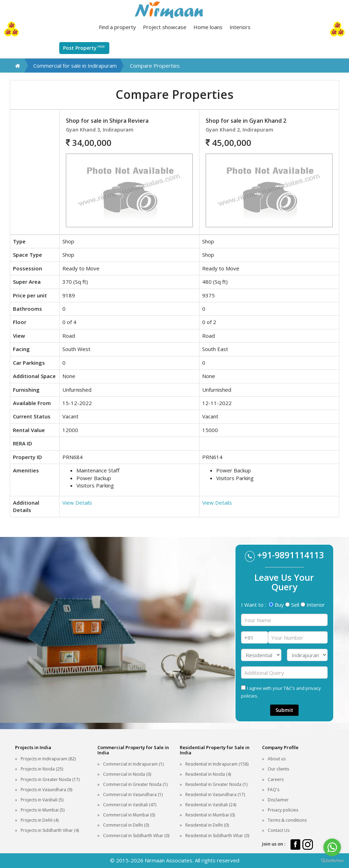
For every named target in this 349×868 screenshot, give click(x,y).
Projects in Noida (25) (42, 769)
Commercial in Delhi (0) (126, 825)
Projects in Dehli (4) (40, 820)
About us (277, 759)
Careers (276, 779)
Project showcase (165, 27)
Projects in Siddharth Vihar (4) (50, 830)
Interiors (240, 27)
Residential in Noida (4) (208, 774)
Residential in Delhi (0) (207, 825)
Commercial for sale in (75, 66)
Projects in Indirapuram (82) (48, 759)
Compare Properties (155, 66)
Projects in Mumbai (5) (43, 810)
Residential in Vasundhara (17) (215, 795)
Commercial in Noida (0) (127, 774)
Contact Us (279, 830)
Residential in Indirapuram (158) (217, 764)
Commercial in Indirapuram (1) (133, 764)
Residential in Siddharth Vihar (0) (217, 836)
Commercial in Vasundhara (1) (133, 795)
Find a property (117, 27)
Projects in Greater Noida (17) (50, 779)
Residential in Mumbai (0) (210, 815)
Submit (284, 710)
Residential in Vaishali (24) (211, 805)
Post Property (84, 48)
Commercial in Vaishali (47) (130, 805)
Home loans (208, 27)
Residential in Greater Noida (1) (216, 784)
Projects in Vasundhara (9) (46, 790)
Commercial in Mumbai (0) (129, 815)
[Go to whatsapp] (332, 847)
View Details (77, 503)
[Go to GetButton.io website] (332, 861)
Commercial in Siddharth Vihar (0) (136, 836)
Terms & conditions (287, 820)
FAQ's (273, 790)
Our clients (278, 769)
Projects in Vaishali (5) (42, 800)
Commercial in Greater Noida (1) (135, 784)
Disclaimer (278, 800)
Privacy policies (283, 810)
